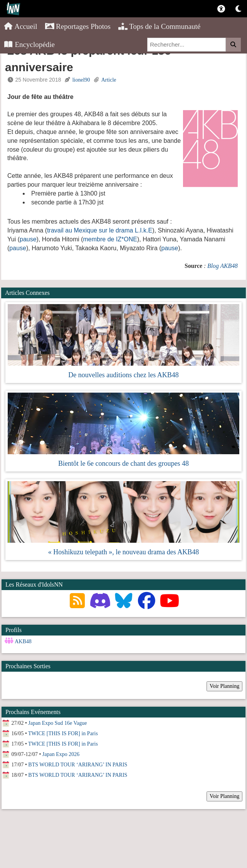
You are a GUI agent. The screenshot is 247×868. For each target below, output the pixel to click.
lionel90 (81, 80)
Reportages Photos (78, 26)
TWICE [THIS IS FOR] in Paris (63, 733)
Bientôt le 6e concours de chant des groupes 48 (123, 463)
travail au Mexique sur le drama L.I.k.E (100, 230)
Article (109, 80)
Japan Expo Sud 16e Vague (57, 723)
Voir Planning (224, 686)
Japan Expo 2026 (61, 754)
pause (28, 239)
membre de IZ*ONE (110, 239)
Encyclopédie (29, 44)
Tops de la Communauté (159, 26)
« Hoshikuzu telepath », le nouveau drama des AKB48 (123, 552)
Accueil (21, 26)
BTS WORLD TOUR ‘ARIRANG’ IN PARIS (78, 765)
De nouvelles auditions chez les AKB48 (123, 375)
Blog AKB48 (223, 266)
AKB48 (23, 641)
